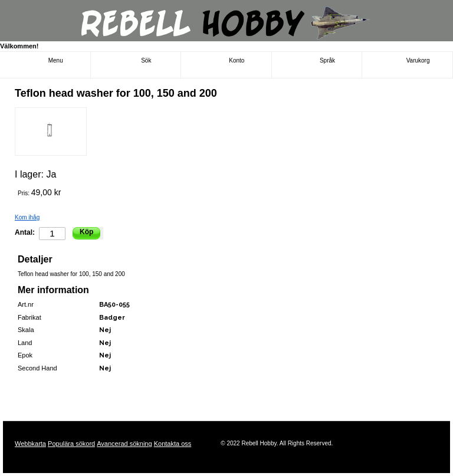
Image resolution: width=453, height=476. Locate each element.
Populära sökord (71, 444)
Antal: (25, 232)
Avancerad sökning (124, 444)
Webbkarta (30, 444)
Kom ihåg (27, 217)
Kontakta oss (173, 444)
